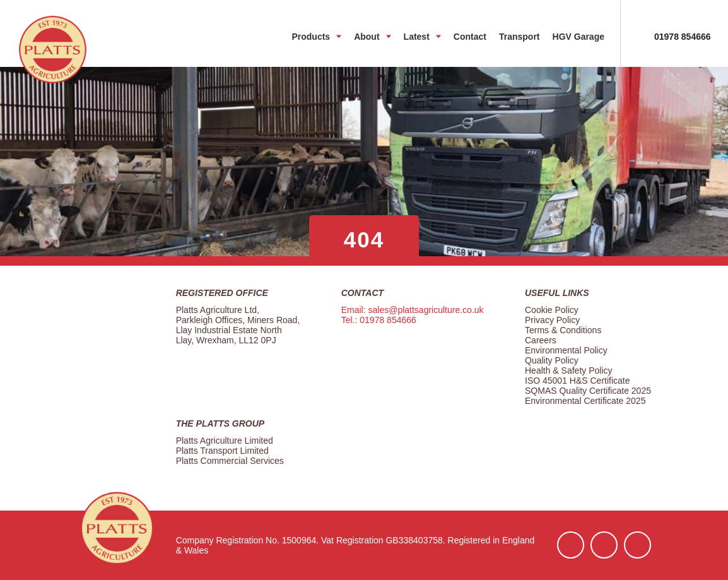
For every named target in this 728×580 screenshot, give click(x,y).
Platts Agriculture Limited (225, 441)
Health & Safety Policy (569, 370)
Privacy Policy (552, 320)
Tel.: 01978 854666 (379, 320)
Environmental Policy (566, 350)
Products (311, 37)
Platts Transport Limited (222, 451)
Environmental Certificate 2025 (585, 401)
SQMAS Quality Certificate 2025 (588, 391)
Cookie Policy (552, 310)
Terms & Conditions (563, 330)
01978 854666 (683, 37)
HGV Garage (578, 37)
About (367, 37)
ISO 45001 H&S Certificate (578, 381)
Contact (470, 37)
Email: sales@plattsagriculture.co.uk (413, 310)
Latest (417, 37)
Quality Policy (552, 360)
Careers (541, 340)
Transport (520, 37)
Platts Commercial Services (230, 461)
